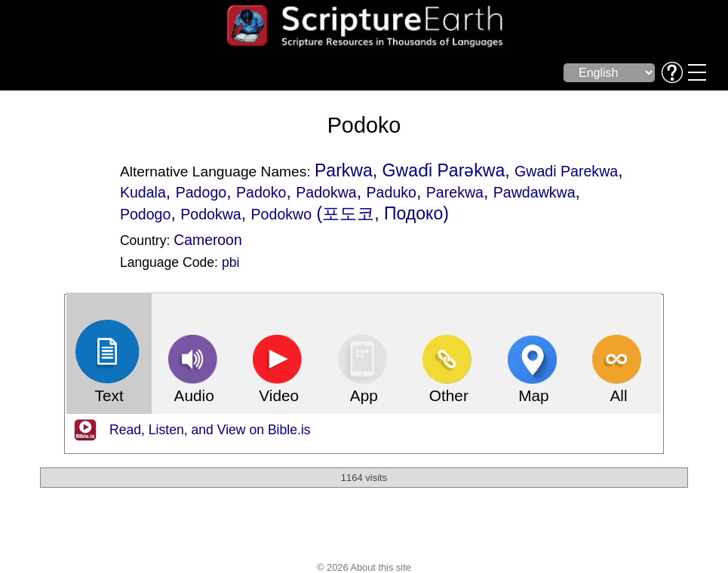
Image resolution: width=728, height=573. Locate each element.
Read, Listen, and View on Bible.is (210, 430)
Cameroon (207, 240)
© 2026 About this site (364, 567)
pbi (230, 262)
